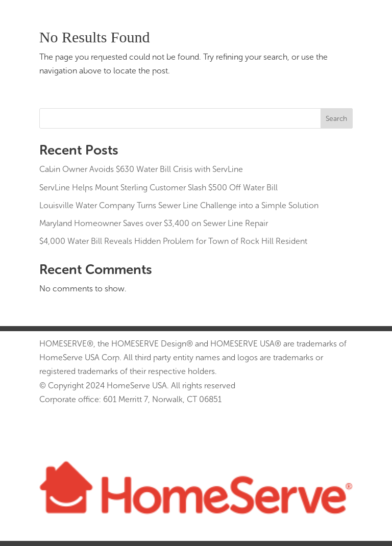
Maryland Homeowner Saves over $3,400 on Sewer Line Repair (154, 223)
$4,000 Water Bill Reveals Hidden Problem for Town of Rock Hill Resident (173, 241)
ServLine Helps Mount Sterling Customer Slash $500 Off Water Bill (158, 188)
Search (336, 119)
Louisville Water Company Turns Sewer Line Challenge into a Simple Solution (179, 205)
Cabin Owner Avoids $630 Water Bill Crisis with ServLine (141, 169)
